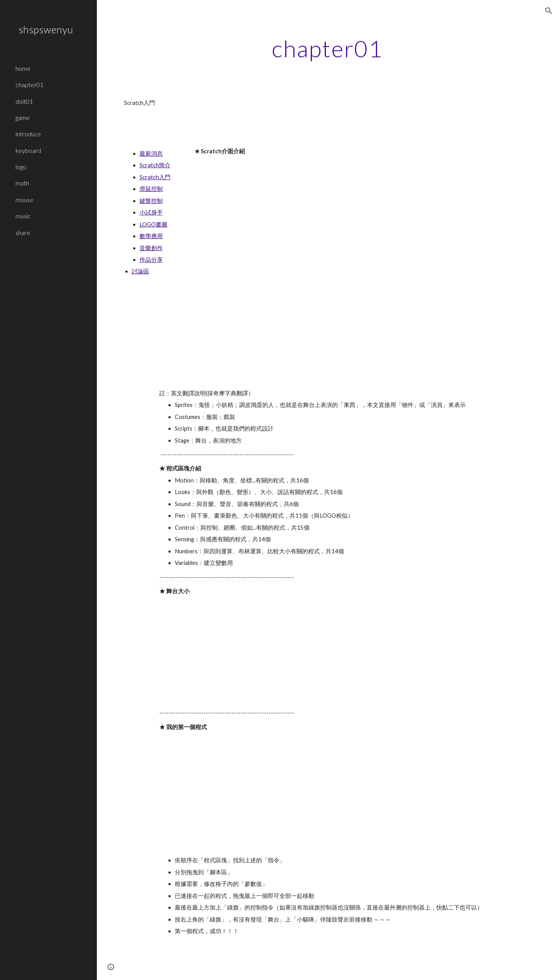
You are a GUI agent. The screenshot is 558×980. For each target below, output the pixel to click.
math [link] (22, 183)
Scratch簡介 (155, 165)
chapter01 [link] (29, 85)
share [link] (23, 233)
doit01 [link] (24, 101)
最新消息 (151, 154)
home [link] (23, 68)
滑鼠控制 (151, 189)
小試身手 (151, 212)
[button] (549, 11)
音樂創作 (151, 248)
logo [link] (21, 167)
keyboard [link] (28, 150)
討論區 (140, 271)
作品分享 (151, 260)
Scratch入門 (155, 177)
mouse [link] (24, 200)
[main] (327, 48)
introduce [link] (28, 134)
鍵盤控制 (151, 201)
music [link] (23, 216)
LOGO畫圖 (153, 224)
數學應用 (151, 236)
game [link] (23, 118)
